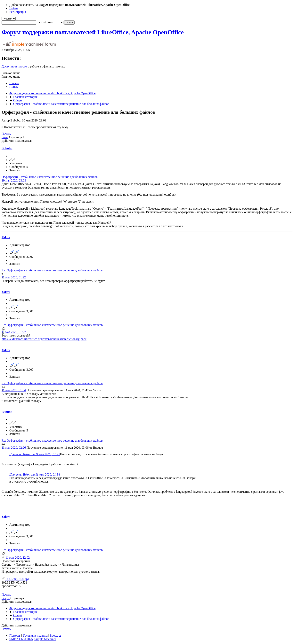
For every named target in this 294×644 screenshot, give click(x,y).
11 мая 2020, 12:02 (18, 558)
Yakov (6, 237)
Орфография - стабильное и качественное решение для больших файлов (50, 177)
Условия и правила (35, 636)
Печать (6, 134)
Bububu (7, 148)
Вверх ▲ (56, 636)
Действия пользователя (17, 141)
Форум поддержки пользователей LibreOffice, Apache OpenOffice (93, 32)
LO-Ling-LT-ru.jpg (15, 579)
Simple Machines (45, 639)
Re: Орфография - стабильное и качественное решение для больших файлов (52, 270)
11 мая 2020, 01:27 (14, 332)
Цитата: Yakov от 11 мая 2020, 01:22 (35, 454)
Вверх (6, 598)
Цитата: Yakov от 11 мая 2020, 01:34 (35, 474)
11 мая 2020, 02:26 (14, 448)
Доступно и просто (14, 66)
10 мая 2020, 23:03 (14, 180)
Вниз (5, 137)
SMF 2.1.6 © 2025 (21, 639)
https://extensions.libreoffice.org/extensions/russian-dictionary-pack (44, 339)
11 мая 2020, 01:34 (14, 390)
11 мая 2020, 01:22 (14, 277)
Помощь (15, 636)
